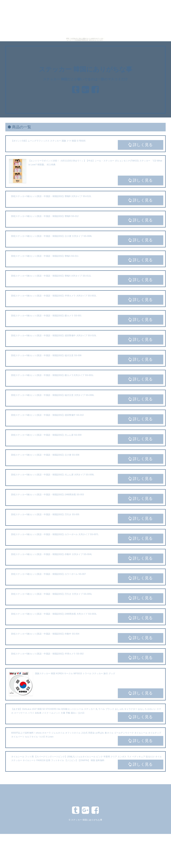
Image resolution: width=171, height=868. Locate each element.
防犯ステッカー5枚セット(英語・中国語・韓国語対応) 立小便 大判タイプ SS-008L (52, 236)
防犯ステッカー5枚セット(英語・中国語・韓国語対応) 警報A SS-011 (45, 256)
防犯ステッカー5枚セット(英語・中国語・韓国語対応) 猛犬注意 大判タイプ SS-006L (53, 395)
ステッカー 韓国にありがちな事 (85, 69)
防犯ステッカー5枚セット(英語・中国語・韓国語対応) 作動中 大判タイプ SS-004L (52, 554)
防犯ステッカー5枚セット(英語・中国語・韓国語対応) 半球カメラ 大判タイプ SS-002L (54, 296)
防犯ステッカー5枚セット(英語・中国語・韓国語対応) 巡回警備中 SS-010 (47, 415)
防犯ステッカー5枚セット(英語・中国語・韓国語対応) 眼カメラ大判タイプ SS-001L (52, 375)
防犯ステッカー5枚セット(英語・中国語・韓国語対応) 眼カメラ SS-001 (46, 316)
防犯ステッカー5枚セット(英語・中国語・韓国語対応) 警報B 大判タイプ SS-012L (51, 196)
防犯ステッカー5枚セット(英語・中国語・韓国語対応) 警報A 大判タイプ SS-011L (51, 276)
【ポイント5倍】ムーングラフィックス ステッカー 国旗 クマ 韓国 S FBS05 (48, 141)
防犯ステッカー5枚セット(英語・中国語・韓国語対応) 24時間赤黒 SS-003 (48, 495)
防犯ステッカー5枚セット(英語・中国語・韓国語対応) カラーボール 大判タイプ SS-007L (55, 534)
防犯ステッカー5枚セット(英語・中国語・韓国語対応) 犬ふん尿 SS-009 (46, 435)
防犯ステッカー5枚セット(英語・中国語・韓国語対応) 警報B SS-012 (45, 216)
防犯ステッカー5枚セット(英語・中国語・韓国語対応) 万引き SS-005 (45, 514)
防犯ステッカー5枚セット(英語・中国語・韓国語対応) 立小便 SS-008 (45, 455)
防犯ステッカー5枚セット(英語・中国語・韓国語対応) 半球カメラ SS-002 (47, 654)
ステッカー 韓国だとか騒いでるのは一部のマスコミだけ (85, 79)
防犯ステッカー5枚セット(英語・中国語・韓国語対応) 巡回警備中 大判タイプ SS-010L (54, 336)
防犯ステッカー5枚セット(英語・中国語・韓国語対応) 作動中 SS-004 (45, 634)
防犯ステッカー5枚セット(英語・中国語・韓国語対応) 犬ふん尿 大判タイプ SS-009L (53, 475)
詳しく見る (140, 145)
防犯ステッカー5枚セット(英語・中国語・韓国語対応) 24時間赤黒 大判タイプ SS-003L (54, 614)
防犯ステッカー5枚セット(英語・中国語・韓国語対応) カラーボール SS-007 (49, 574)
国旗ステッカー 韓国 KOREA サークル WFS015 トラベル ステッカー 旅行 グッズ (75, 673)
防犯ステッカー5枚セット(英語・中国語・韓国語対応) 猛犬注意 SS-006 (46, 355)
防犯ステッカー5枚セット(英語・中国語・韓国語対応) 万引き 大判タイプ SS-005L (52, 594)
